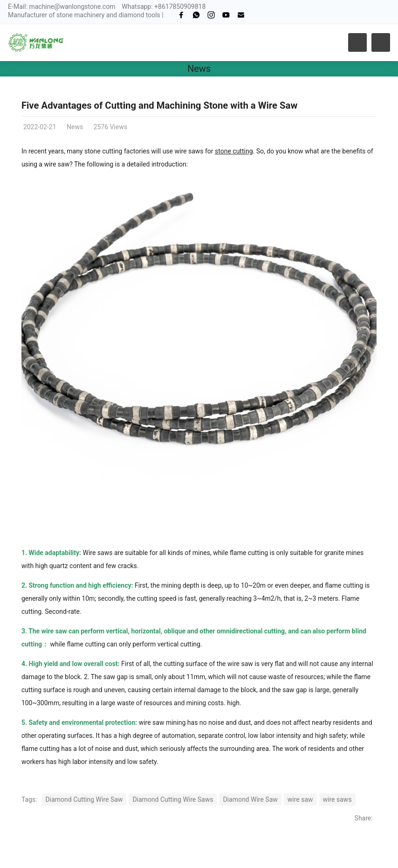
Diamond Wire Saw (250, 799)
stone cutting (234, 151)
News (199, 69)
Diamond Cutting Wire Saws (173, 799)
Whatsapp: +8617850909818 (164, 7)
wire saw (300, 799)
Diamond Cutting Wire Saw (84, 799)
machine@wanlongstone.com (72, 7)
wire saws (337, 799)
